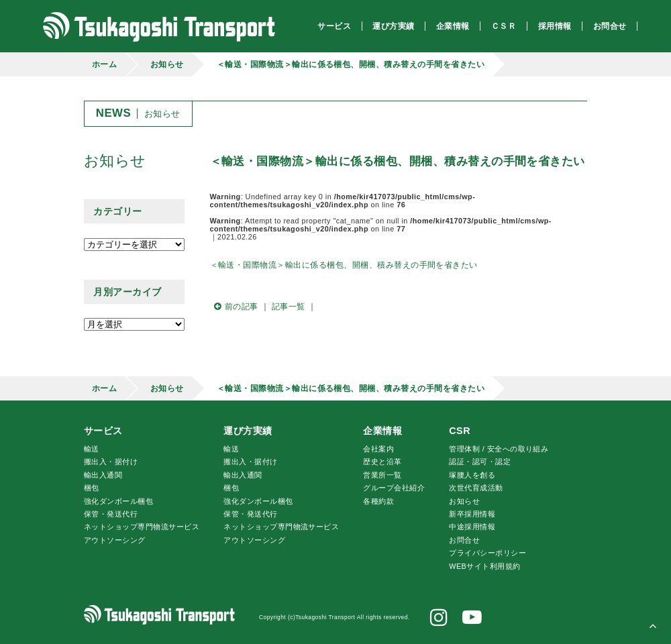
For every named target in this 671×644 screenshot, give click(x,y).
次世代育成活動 (476, 488)
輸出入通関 (103, 475)
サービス (103, 431)
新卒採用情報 (472, 514)
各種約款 (378, 501)
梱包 (92, 488)
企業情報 (382, 431)
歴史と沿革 (382, 462)
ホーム (104, 64)
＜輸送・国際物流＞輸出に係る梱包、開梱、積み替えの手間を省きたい (351, 64)
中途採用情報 (472, 527)
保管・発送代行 (111, 514)
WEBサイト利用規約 (484, 566)
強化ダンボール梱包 (118, 501)
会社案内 (378, 449)
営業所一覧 (382, 475)
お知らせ (167, 64)
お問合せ (464, 540)
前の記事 (234, 307)
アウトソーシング (115, 540)
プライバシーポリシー (487, 553)
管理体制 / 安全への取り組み (499, 449)
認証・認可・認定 (480, 462)
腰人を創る (472, 475)
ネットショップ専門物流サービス (142, 527)
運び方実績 (248, 431)
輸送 (92, 449)
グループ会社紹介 (394, 488)
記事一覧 (289, 307)
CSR (460, 431)
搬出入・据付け (111, 462)
